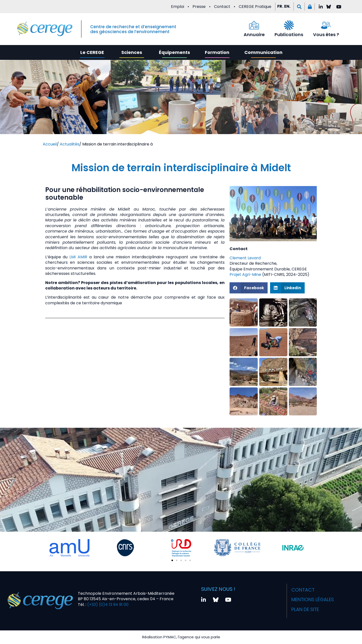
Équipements (174, 52)
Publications (289, 35)
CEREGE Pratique (255, 7)
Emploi (178, 7)
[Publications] (289, 25)
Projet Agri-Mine (245, 274)
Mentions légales (313, 597)
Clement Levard (245, 258)
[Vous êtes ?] (326, 25)
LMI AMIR (78, 257)
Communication (263, 52)
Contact (222, 7)
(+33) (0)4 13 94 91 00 (107, 603)
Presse (199, 7)
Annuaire (254, 35)
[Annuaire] (254, 25)
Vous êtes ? (326, 35)
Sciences (132, 52)
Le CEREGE (92, 52)
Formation (217, 52)
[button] (299, 7)
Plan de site (305, 606)
